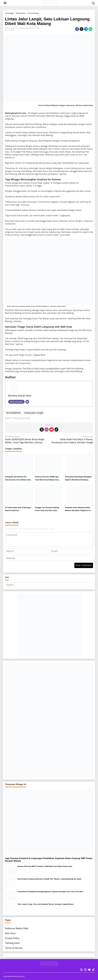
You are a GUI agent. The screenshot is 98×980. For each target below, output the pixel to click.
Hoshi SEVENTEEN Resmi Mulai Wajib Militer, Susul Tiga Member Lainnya (26, 439)
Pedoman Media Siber (17, 928)
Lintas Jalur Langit (34, 413)
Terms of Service (14, 948)
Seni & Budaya (10, 30)
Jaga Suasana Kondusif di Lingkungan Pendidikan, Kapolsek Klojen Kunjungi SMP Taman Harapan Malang (49, 860)
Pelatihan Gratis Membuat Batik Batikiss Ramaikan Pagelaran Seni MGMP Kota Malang (78, 509)
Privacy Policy (12, 938)
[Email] (27, 402)
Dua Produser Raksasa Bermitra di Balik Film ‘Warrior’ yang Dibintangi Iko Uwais (50, 879)
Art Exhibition (13, 413)
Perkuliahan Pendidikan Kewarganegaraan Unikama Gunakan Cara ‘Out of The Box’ (51, 892)
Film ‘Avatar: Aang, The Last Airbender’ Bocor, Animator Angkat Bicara (45, 904)
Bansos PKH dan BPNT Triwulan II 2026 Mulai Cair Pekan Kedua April (45, 866)
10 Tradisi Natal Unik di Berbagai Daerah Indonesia (18, 509)
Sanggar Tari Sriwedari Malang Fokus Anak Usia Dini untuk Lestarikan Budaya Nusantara (47, 509)
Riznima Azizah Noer (20, 396)
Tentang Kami (12, 943)
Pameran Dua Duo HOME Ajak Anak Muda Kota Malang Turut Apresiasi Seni (47, 478)
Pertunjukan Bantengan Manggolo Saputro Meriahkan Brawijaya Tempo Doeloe (78, 478)
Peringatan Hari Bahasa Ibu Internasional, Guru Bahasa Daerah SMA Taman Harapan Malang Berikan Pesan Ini (19, 478)
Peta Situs (10, 933)
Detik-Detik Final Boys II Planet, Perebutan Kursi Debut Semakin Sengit (72, 439)
